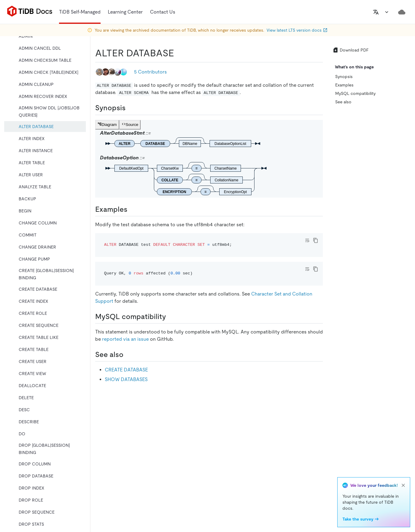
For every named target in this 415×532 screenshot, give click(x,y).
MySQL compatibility (355, 93)
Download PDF (351, 50)
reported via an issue (125, 339)
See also (343, 102)
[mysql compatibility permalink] (171, 317)
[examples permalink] (132, 209)
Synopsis (344, 77)
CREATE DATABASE (126, 370)
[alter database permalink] (179, 53)
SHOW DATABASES (126, 379)
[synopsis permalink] (130, 108)
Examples (344, 85)
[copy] (316, 240)
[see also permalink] (128, 355)
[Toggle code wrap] (307, 240)
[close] (403, 485)
